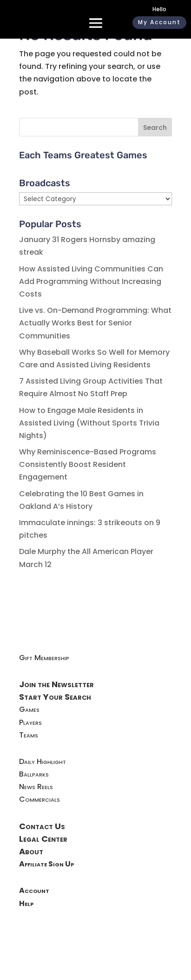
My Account (159, 22)
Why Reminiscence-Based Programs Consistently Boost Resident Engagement (88, 464)
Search (155, 128)
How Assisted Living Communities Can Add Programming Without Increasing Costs (91, 281)
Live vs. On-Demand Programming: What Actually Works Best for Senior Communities (95, 323)
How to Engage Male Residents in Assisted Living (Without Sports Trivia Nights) (89, 423)
